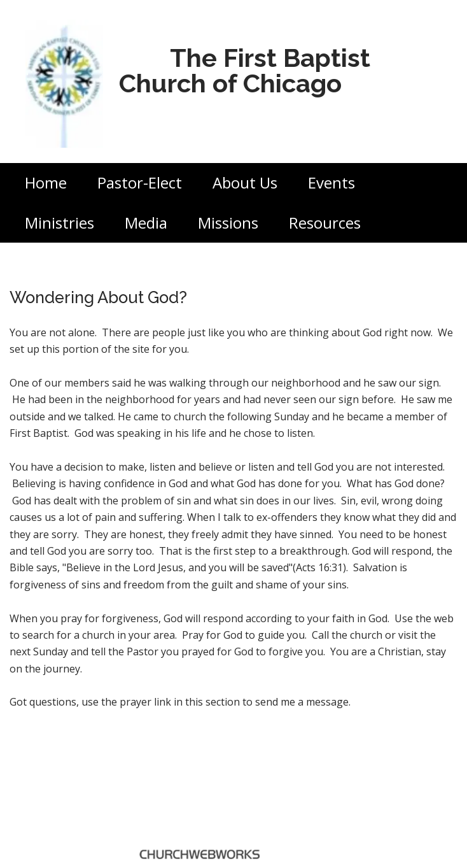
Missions (228, 223)
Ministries (59, 223)
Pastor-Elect (140, 182)
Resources (325, 223)
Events (331, 182)
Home (46, 182)
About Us (245, 182)
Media (146, 223)
